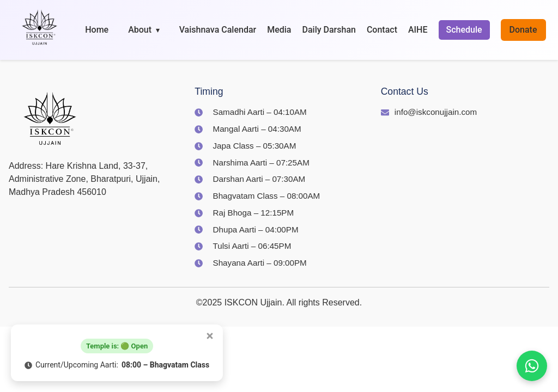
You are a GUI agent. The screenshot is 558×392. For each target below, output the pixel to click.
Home (97, 30)
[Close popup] (210, 336)
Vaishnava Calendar (218, 30)
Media (279, 30)
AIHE (418, 30)
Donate (523, 30)
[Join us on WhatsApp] (532, 366)
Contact (382, 30)
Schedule (464, 30)
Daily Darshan (329, 30)
